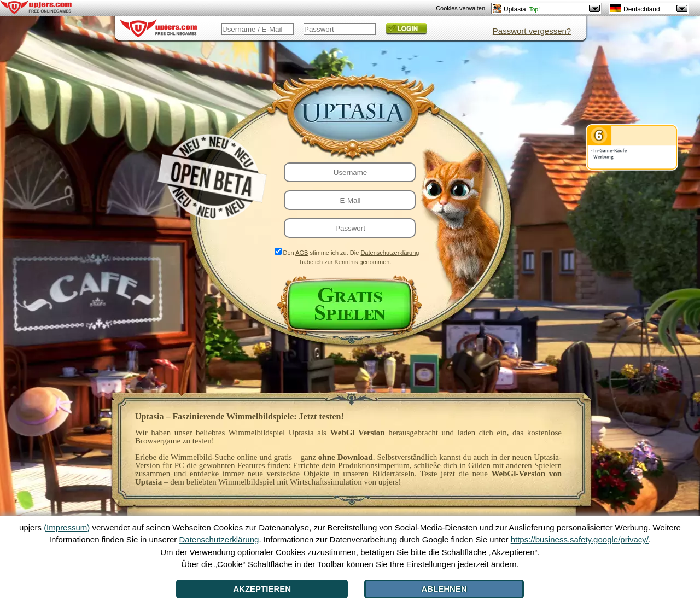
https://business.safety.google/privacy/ (580, 539)
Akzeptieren (262, 589)
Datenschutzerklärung (390, 253)
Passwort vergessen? (532, 31)
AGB (302, 253)
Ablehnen (444, 589)
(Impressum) (67, 527)
